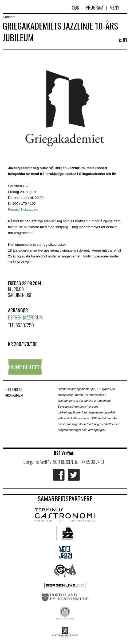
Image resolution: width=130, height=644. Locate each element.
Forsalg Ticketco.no (23, 209)
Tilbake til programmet (14, 393)
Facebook (125, 40)
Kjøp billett (25, 367)
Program (94, 7)
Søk (76, 7)
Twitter (120, 40)
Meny (114, 7)
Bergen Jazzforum (25, 317)
